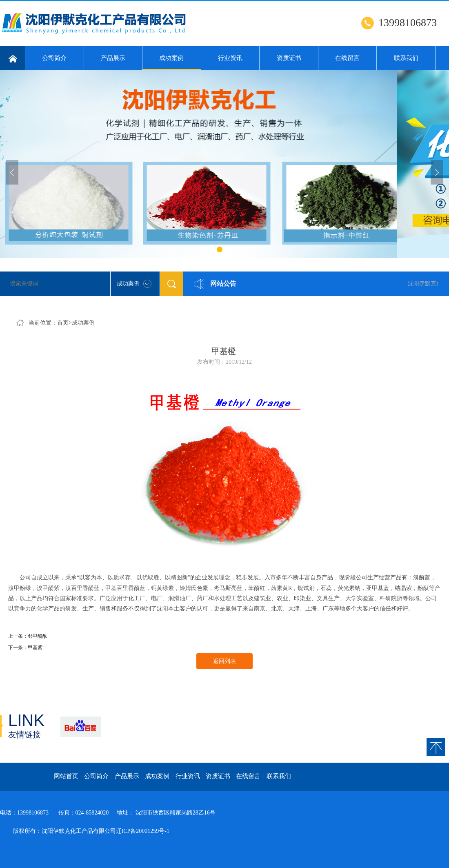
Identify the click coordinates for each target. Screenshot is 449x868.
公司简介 (54, 58)
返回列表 (224, 661)
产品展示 (113, 58)
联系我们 (406, 58)
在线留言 (347, 58)
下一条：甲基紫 (25, 648)
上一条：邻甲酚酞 (28, 636)
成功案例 (172, 62)
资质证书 (289, 58)
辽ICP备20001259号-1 (143, 831)
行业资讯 (230, 58)
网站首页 (66, 776)
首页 (63, 323)
